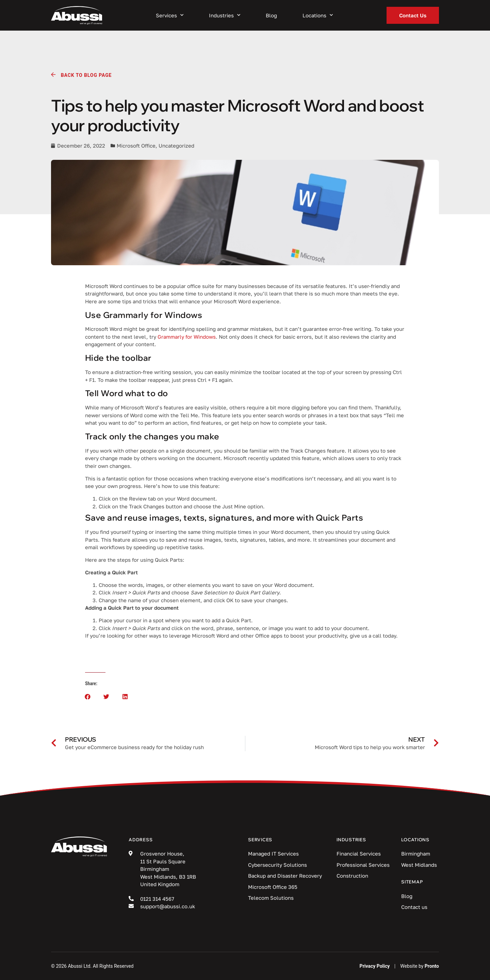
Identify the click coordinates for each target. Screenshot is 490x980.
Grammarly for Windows (187, 337)
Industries (225, 15)
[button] (88, 697)
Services (170, 15)
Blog (271, 15)
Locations (318, 15)
